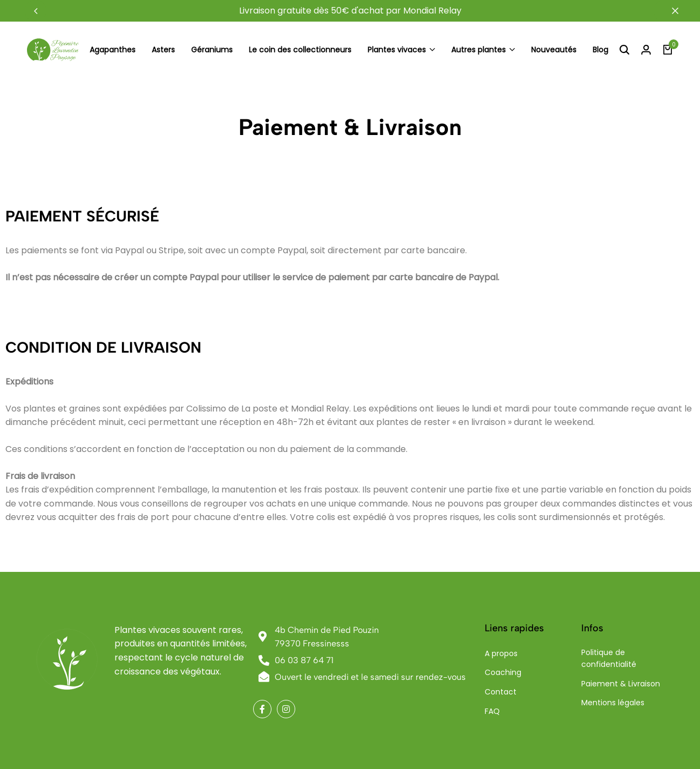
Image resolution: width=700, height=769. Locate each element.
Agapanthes (113, 50)
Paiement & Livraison (621, 684)
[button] (36, 11)
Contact (501, 692)
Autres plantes (478, 50)
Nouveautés (554, 50)
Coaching (503, 672)
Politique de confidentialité (609, 658)
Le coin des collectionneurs (300, 50)
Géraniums (212, 50)
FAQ (492, 711)
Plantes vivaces (397, 50)
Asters (163, 50)
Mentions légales (613, 703)
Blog (600, 50)
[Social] (262, 709)
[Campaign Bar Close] (681, 11)
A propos (501, 653)
